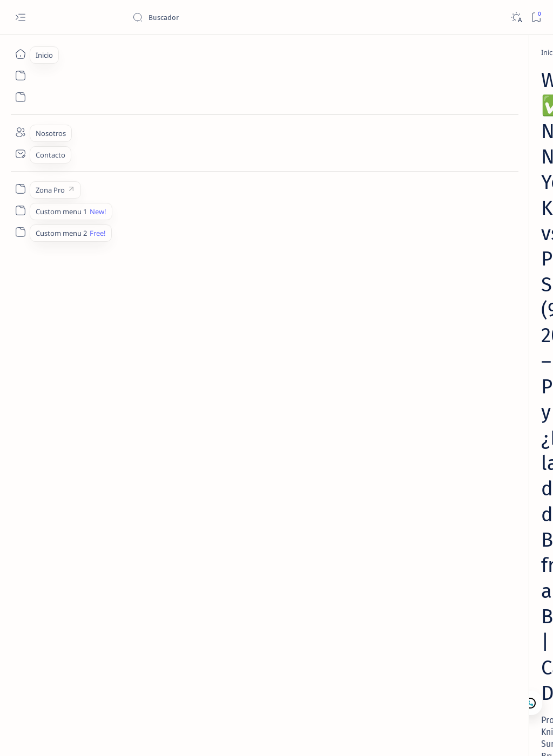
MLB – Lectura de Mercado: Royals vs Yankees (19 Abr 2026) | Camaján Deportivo (470, 389)
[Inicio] (20, 54)
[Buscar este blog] (213, 17)
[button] (488, 734)
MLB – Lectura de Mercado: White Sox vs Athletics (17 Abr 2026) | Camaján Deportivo (476, 330)
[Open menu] (20, 18)
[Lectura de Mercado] (480, 185)
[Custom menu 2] (20, 232)
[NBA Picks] (97, 52)
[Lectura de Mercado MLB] (488, 303)
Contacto (450, 433)
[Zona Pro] (20, 189)
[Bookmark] (536, 18)
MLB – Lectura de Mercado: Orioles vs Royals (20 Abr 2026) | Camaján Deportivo (478, 271)
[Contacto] (20, 154)
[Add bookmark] (331, 249)
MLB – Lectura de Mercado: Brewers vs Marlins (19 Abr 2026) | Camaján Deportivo (470, 212)
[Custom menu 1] (20, 210)
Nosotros (490, 433)
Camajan (92, 735)
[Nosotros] (20, 132)
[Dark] (516, 18)
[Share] (365, 249)
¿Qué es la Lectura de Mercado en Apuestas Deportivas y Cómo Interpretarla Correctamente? (478, 106)
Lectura (413, 433)
